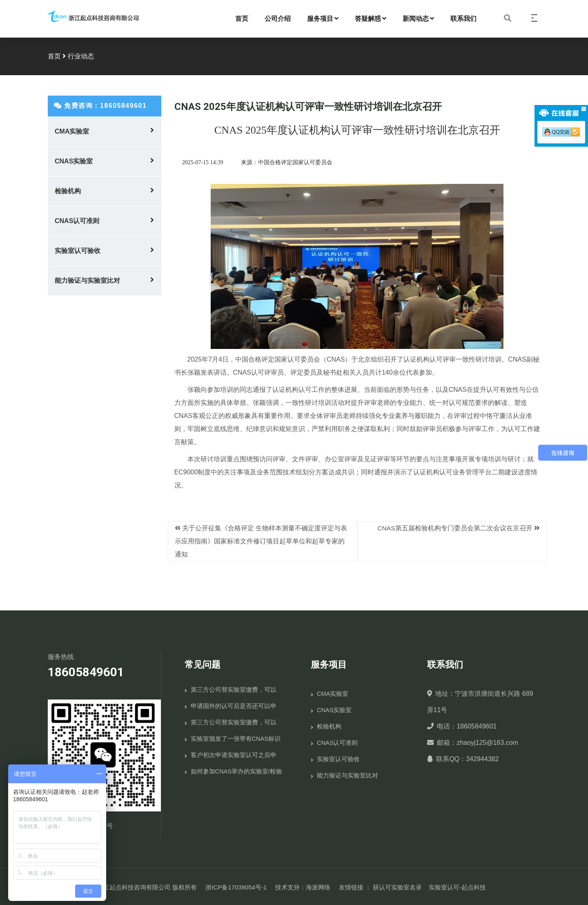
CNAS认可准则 (77, 220)
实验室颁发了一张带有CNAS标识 (236, 737)
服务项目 (323, 18)
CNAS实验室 (74, 160)
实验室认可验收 (78, 249)
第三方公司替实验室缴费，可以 (234, 688)
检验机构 (68, 190)
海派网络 (318, 886)
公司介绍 (278, 18)
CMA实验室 (72, 130)
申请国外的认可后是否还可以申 (234, 704)
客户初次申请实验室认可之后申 (234, 753)
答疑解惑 (371, 18)
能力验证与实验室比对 (87, 279)
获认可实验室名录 (397, 886)
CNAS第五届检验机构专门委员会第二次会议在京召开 (454, 526)
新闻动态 (418, 18)
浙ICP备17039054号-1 (236, 886)
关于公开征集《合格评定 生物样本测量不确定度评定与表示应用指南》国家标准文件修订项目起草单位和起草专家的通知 (261, 540)
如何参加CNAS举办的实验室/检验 (237, 770)
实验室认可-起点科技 (457, 886)
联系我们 (463, 18)
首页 (242, 18)
